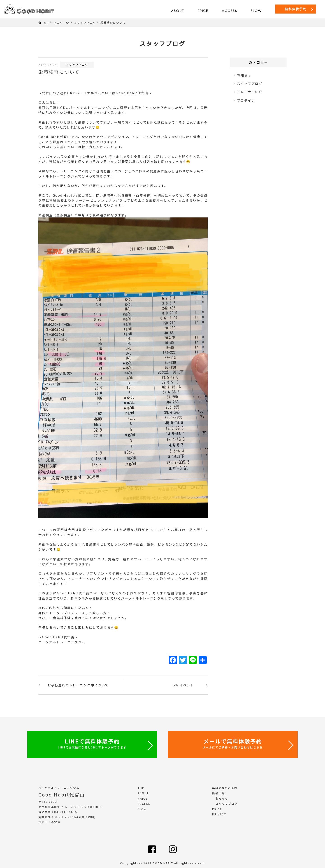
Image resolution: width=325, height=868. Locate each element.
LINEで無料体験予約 (92, 743)
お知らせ (244, 75)
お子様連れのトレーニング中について (78, 685)
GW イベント (183, 685)
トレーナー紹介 (250, 92)
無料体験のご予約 (225, 788)
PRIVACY (219, 814)
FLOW (256, 11)
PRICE (203, 11)
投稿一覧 (218, 793)
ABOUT (178, 11)
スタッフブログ (77, 65)
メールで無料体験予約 (233, 743)
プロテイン (246, 100)
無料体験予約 (299, 9)
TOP (141, 788)
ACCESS (230, 11)
